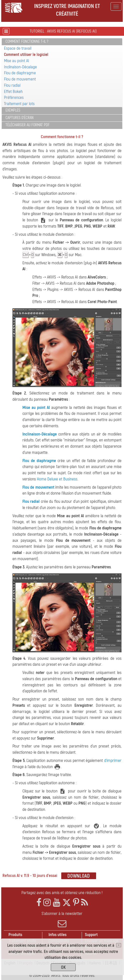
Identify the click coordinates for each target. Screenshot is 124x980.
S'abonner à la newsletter (62, 919)
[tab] (62, 42)
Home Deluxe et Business (57, 479)
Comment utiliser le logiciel (26, 55)
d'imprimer (113, 761)
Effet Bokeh (13, 92)
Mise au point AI (17, 61)
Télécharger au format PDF (28, 125)
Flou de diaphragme (20, 73)
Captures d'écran (20, 118)
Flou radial (12, 85)
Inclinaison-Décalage (20, 67)
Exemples (13, 110)
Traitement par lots (19, 104)
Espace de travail (18, 48)
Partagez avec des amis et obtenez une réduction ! (62, 893)
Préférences (14, 98)
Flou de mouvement (20, 79)
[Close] (119, 945)
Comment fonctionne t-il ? (27, 41)
